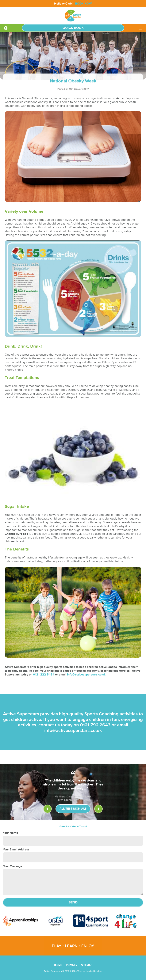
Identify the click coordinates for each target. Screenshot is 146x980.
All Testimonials (73, 809)
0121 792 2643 (95, 725)
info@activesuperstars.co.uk (86, 675)
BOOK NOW (83, 4)
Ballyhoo (98, 971)
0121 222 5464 (44, 675)
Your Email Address (16, 849)
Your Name (10, 833)
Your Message (13, 866)
